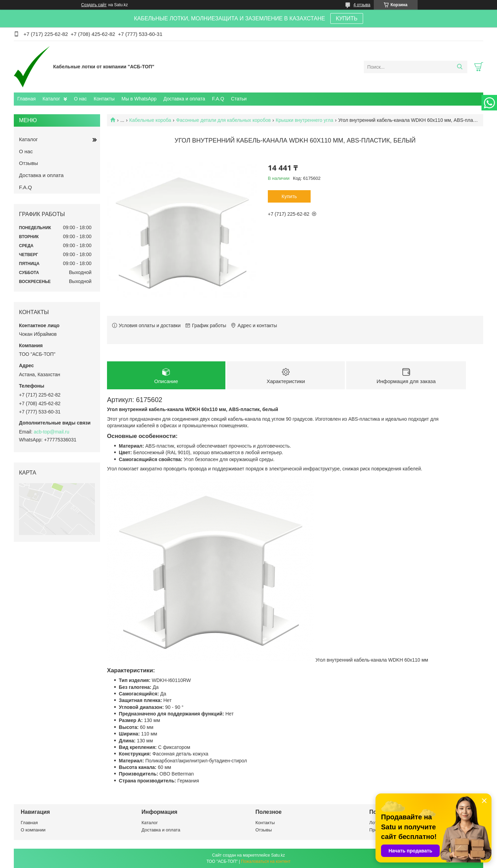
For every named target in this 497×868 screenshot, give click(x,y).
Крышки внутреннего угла (305, 120)
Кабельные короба (150, 120)
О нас (80, 99)
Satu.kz (278, 855)
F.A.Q (218, 99)
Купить (289, 196)
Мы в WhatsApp (139, 99)
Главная (26, 99)
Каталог (51, 99)
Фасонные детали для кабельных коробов (223, 120)
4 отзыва (362, 5)
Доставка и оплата (184, 99)
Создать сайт (94, 5)
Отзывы (28, 163)
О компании (33, 830)
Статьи (239, 99)
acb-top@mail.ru (52, 432)
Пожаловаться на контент (266, 861)
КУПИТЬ (347, 18)
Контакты (104, 99)
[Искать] (460, 67)
